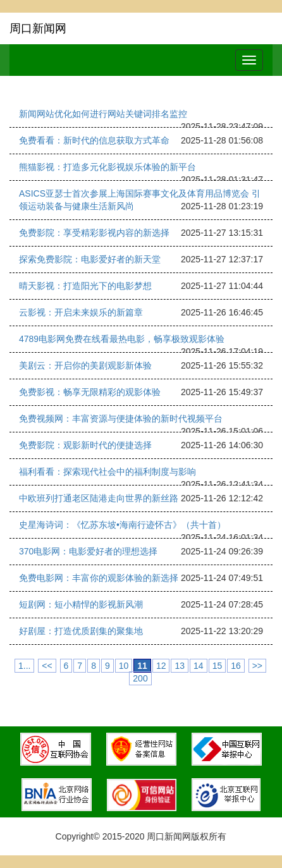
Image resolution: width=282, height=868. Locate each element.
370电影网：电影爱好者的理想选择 (88, 551)
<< (47, 666)
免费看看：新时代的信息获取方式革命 (94, 140)
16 (236, 666)
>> (257, 666)
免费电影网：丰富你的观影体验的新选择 (99, 578)
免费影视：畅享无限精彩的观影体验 (90, 392)
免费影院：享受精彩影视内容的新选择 (94, 233)
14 (199, 666)
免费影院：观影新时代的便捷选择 (85, 445)
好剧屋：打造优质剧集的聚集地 (81, 631)
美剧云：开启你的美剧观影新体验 (85, 365)
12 (161, 666)
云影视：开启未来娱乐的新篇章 (81, 312)
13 (180, 666)
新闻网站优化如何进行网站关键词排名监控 (103, 114)
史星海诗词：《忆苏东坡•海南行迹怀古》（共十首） (122, 525)
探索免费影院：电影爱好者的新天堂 (90, 259)
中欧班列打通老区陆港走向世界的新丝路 (99, 498)
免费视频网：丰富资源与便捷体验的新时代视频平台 (121, 419)
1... (24, 666)
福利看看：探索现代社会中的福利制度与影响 (107, 472)
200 (140, 678)
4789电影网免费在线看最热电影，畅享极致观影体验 (122, 339)
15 (218, 666)
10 (124, 666)
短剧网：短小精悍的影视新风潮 (81, 604)
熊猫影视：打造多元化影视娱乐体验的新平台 (107, 167)
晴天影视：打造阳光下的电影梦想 (85, 286)
